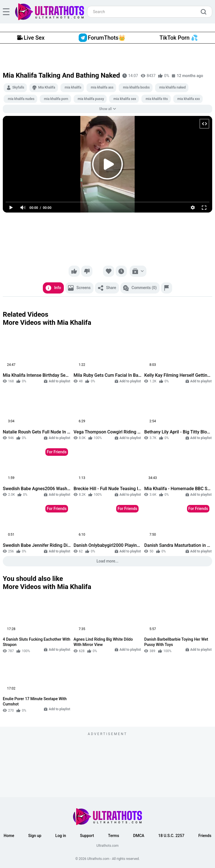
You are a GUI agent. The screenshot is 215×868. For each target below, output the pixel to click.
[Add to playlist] (138, 271)
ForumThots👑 (102, 38)
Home (9, 836)
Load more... (108, 561)
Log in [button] (61, 836)
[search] (205, 12)
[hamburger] (6, 12)
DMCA (139, 836)
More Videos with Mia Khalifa (47, 323)
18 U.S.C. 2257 (171, 836)
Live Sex (31, 38)
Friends (205, 836)
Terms (114, 836)
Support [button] (87, 836)
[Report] (167, 288)
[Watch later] (121, 271)
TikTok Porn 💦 (179, 38)
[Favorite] (109, 271)
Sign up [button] (35, 836)
